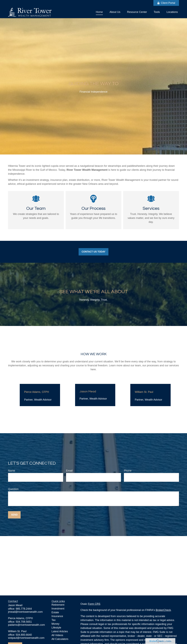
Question (13, 489)
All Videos (57, 635)
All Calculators (60, 639)
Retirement (58, 605)
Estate (55, 612)
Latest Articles (60, 631)
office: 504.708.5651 (20, 622)
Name (12, 471)
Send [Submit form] (14, 515)
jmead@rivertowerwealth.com (25, 612)
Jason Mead (88, 391)
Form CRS (94, 604)
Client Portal (166, 3)
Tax (54, 620)
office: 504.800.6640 (20, 635)
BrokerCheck (163, 610)
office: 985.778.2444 (20, 609)
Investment (58, 609)
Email (69, 471)
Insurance (57, 616)
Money (56, 624)
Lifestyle (56, 628)
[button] (99, 12)
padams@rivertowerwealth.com (26, 625)
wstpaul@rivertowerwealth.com (26, 638)
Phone (128, 471)
